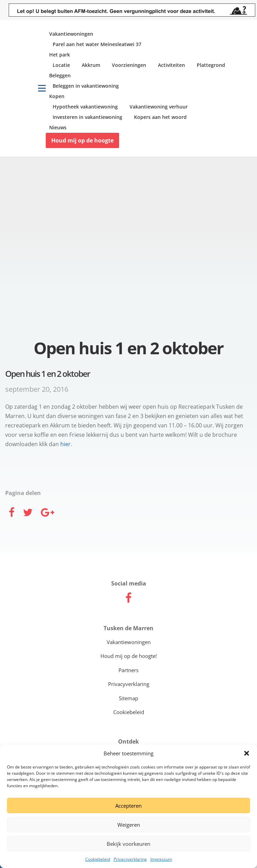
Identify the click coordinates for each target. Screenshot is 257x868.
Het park (60, 55)
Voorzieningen (129, 65)
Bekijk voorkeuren (128, 844)
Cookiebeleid (98, 859)
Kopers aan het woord (160, 117)
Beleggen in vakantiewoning (86, 86)
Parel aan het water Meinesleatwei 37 (97, 44)
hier (65, 444)
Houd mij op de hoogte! (129, 656)
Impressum (161, 859)
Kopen (57, 96)
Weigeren (129, 825)
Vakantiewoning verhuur (159, 107)
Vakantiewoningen (71, 34)
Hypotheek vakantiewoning (85, 107)
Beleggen (60, 75)
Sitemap (128, 698)
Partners (128, 670)
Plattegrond (211, 65)
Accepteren (128, 806)
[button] (247, 753)
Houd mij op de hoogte (82, 140)
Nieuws (58, 127)
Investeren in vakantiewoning (87, 117)
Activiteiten (171, 65)
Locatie (61, 65)
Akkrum (91, 65)
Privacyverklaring (130, 859)
